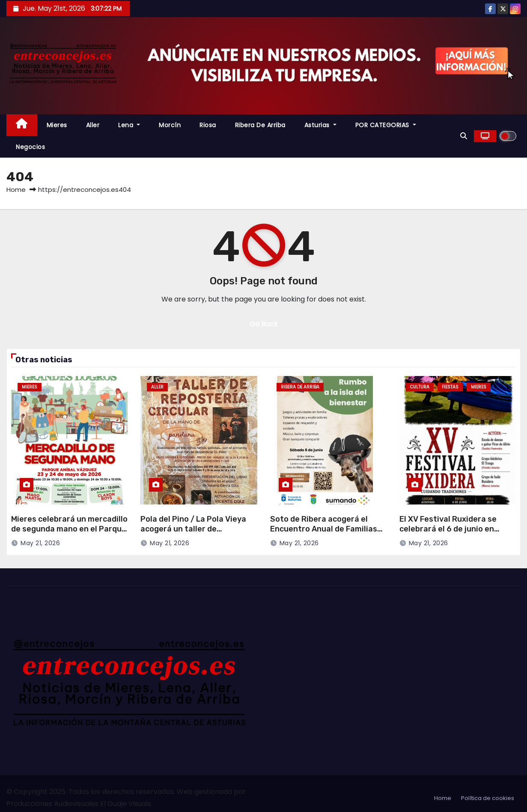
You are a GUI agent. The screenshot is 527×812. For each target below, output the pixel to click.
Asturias (320, 125)
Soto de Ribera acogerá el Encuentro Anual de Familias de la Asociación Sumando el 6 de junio (327, 534)
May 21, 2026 (40, 543)
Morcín (170, 125)
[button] (464, 136)
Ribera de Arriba (260, 125)
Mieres (57, 125)
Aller (93, 125)
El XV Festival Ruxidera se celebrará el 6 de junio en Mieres (448, 529)
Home (16, 190)
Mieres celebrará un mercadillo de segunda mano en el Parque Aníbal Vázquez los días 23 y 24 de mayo (69, 534)
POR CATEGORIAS (386, 125)
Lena (129, 125)
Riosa (208, 125)
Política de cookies (488, 798)
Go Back (264, 324)
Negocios (30, 147)
